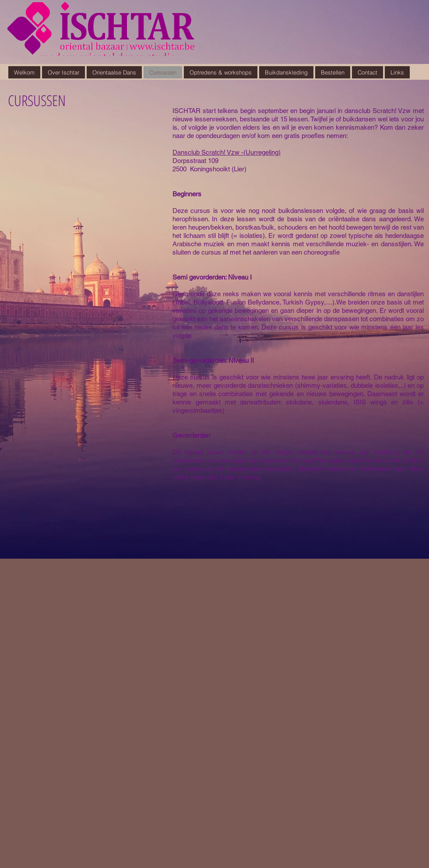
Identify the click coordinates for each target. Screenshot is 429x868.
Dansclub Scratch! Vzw (206, 152)
